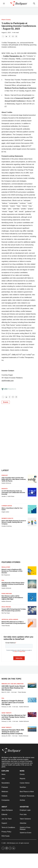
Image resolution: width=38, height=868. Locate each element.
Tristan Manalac (6, 626)
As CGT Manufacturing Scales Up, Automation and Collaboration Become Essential (13, 492)
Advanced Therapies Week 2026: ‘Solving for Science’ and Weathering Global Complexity (13, 732)
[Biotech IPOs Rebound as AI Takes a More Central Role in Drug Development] (32, 623)
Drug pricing (6, 607)
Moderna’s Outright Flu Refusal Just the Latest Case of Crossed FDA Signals (13, 703)
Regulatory (6, 567)
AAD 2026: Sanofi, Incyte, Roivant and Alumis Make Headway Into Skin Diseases (13, 688)
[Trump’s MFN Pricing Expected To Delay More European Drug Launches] (32, 610)
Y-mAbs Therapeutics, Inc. (13, 56)
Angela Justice (5, 512)
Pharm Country (6, 20)
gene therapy (7, 727)
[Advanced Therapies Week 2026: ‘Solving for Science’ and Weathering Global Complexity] (32, 729)
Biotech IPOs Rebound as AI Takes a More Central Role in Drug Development (14, 623)
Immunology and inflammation (12, 684)
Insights (5, 489)
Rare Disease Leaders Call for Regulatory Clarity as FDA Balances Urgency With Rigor (12, 598)
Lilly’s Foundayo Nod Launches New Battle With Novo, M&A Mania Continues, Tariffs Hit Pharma (14, 479)
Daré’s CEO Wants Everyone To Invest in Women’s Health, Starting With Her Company (14, 522)
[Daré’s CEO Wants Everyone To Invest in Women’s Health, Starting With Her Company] (32, 522)
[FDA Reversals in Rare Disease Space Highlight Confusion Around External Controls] (32, 584)
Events (6, 402)
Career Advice (7, 506)
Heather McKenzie (6, 483)
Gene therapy (7, 713)
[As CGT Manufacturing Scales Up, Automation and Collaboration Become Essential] (32, 492)
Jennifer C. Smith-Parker (8, 496)
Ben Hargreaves (6, 575)
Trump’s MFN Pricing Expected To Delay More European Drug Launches (14, 610)
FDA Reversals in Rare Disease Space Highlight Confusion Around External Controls (13, 584)
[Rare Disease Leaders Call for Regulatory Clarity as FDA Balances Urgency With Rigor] (32, 597)
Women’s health (7, 518)
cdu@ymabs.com (8, 381)
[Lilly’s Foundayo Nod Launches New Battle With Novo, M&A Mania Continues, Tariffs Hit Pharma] (32, 479)
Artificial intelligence (10, 619)
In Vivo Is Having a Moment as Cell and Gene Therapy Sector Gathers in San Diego (14, 717)
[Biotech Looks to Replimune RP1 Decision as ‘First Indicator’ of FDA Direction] (32, 571)
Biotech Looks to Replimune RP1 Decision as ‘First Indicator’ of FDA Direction (12, 571)
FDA (3, 580)
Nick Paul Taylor (6, 613)
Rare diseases (7, 594)
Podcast (5, 475)
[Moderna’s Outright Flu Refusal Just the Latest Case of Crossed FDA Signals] (32, 700)
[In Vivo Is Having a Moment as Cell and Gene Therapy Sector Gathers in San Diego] (32, 715)
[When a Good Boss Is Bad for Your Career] (32, 509)
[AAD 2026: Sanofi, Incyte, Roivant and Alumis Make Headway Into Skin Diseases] (32, 685)
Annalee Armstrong (7, 526)
